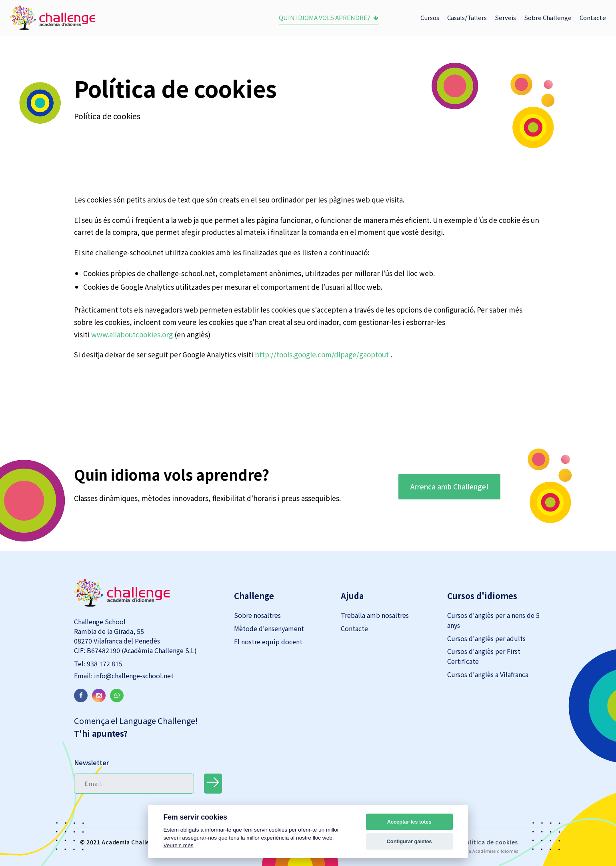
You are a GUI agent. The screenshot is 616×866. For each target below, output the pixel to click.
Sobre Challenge (548, 17)
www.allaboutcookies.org (132, 334)
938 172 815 (104, 664)
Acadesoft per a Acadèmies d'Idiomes (478, 851)
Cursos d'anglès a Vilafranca (488, 674)
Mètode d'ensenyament (269, 628)
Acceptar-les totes (409, 822)
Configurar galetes (409, 841)
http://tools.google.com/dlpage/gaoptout (322, 354)
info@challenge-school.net (133, 676)
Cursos (430, 17)
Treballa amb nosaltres (375, 615)
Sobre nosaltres (257, 615)
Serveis (505, 17)
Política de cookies (490, 842)
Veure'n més (178, 845)
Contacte (593, 17)
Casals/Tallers (467, 17)
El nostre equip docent (268, 641)
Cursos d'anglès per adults (486, 638)
